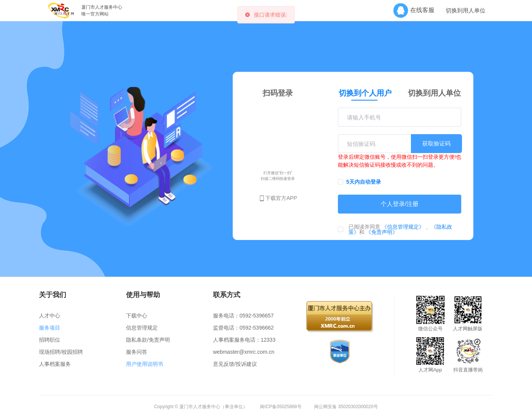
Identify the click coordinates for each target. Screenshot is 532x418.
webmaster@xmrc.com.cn (244, 352)
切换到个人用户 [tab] (365, 93)
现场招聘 (50, 352)
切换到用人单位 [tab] (434, 93)
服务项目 (50, 328)
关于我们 (53, 295)
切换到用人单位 (466, 11)
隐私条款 (137, 340)
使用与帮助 (143, 295)
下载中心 (137, 316)
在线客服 (416, 10)
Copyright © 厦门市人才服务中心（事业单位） (201, 407)
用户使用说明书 (145, 364)
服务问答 (137, 352)
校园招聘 (72, 352)
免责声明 (159, 340)
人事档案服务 (55, 364)
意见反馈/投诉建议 (235, 364)
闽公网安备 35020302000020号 (346, 407)
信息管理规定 (142, 328)
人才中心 (50, 316)
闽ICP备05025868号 (281, 407)
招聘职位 (50, 340)
